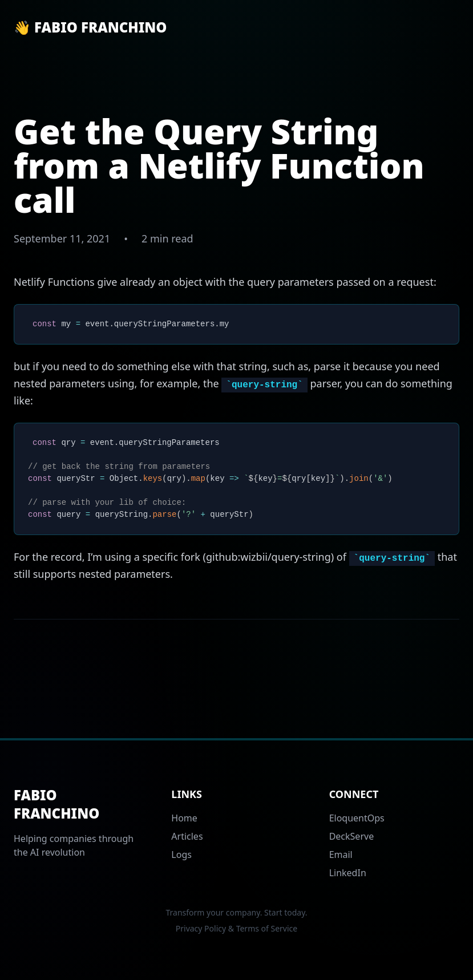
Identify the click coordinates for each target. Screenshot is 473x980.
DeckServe (352, 836)
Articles (187, 836)
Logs (181, 855)
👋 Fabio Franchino (90, 27)
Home (184, 818)
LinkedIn (348, 873)
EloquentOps (357, 818)
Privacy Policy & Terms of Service (236, 928)
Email (341, 855)
